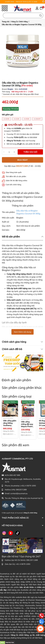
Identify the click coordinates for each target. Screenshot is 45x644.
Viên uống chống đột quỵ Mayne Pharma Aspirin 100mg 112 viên (27, 426)
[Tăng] (14, 152)
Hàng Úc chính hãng (30, 513)
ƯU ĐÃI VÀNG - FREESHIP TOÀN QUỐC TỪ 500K (21, 2)
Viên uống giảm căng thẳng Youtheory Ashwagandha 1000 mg (10, 425)
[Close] (43, 2)
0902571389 (22, 166)
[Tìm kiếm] (40, 15)
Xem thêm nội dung (22, 332)
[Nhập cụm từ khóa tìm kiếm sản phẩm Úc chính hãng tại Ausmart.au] (23, 15)
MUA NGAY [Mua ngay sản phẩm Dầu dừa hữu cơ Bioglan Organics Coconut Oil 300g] (22, 160)
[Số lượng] (9, 152)
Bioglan (11, 89)
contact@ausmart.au (19, 493)
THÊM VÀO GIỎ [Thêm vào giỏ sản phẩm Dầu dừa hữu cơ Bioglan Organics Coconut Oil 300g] (30, 152)
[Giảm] (4, 152)
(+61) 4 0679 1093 (28, 486)
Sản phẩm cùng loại (17, 396)
